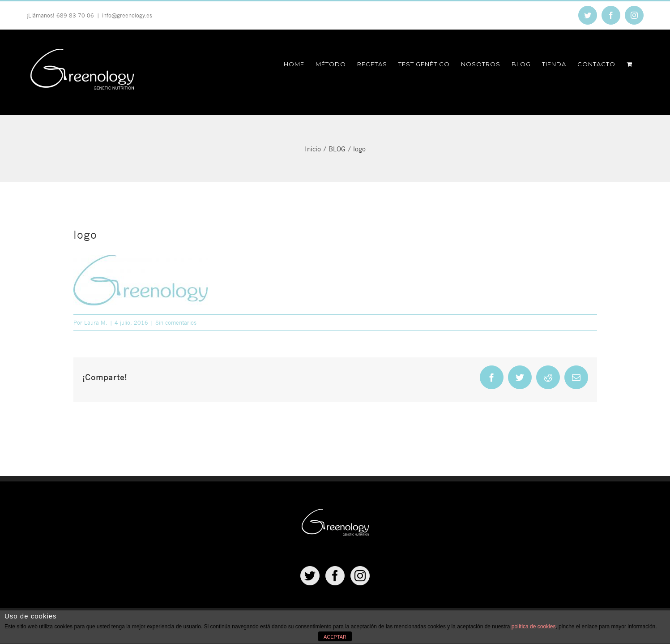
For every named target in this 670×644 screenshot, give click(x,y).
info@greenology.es (127, 15)
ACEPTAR (335, 637)
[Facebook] (335, 576)
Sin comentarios (176, 322)
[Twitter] (310, 576)
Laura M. (96, 322)
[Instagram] (360, 576)
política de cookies (534, 627)
